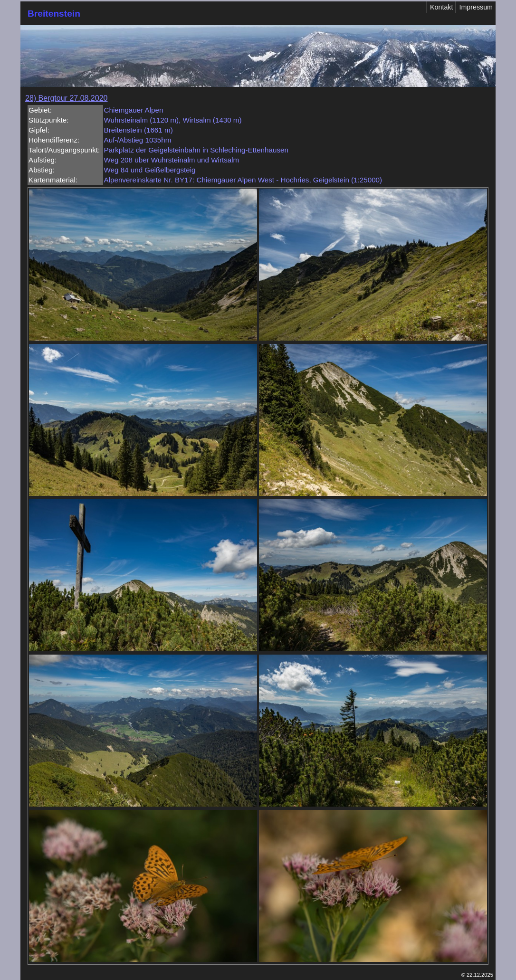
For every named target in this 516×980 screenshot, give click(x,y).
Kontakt (441, 7)
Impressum (476, 7)
